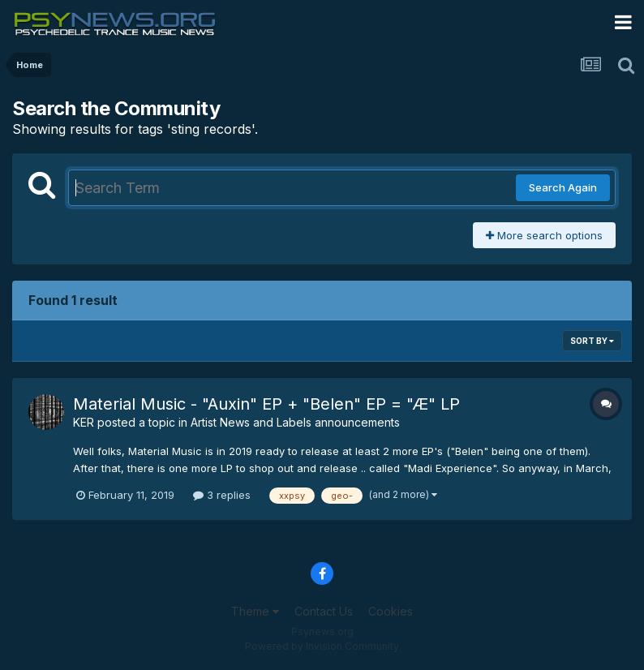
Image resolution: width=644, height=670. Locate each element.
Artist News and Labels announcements (295, 422)
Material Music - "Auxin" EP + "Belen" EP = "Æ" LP (266, 404)
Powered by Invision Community (322, 646)
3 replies (222, 495)
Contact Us (324, 611)
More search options (544, 235)
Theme (255, 611)
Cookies (391, 611)
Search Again (563, 187)
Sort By (592, 341)
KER (84, 422)
